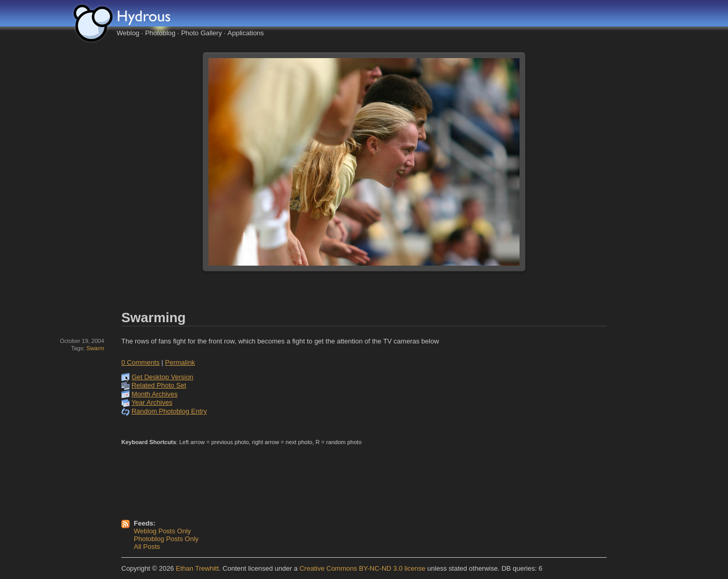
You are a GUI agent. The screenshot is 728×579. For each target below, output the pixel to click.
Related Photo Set (159, 385)
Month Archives (155, 394)
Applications (246, 33)
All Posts (147, 547)
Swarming (153, 318)
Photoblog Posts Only (166, 539)
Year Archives (152, 402)
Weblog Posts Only (162, 531)
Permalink (180, 362)
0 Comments (141, 362)
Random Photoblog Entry (169, 411)
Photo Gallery (201, 33)
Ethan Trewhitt (197, 568)
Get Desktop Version (163, 377)
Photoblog (160, 33)
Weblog (128, 33)
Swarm (95, 348)
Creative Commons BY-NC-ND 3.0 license (362, 568)
